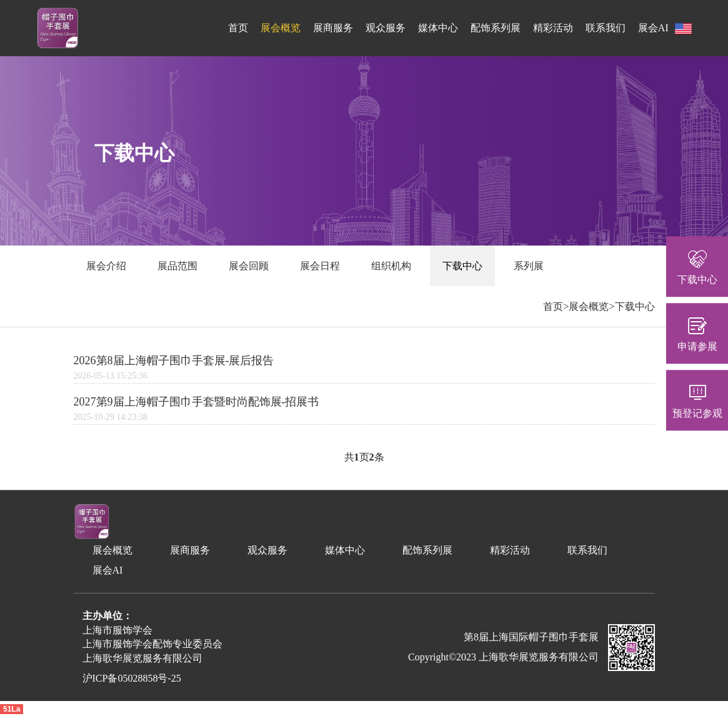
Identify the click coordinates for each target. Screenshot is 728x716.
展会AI (653, 28)
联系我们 (606, 28)
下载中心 (462, 266)
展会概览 (281, 28)
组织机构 (391, 266)
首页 (238, 28)
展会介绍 (106, 266)
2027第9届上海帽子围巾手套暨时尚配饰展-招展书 (197, 402)
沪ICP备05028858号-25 (132, 678)
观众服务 (386, 28)
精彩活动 (553, 28)
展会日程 (320, 266)
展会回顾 (249, 266)
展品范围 (177, 266)
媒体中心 (438, 28)
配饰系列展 (496, 28)
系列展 (529, 266)
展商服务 (333, 28)
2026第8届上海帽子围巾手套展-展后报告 (174, 360)
